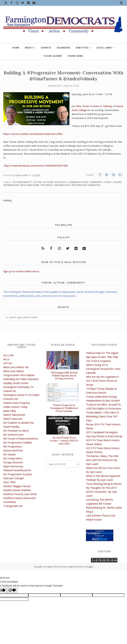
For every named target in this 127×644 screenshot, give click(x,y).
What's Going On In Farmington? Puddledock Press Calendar (64, 408)
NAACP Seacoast (13, 419)
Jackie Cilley (10, 411)
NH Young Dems (13, 458)
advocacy (61, 182)
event (108, 182)
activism (48, 182)
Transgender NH (13, 506)
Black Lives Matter (14, 371)
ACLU (6, 359)
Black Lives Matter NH (16, 367)
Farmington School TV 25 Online (21, 395)
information (11, 185)
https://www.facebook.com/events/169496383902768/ (36, 166)
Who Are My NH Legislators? (102, 377)
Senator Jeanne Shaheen (17, 490)
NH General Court (13, 435)
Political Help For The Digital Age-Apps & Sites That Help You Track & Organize (102, 357)
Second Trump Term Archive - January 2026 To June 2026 (64, 441)
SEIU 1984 (9, 482)
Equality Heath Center (16, 383)
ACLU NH (9, 355)
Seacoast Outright (14, 478)
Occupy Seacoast (13, 462)
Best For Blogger (86, 567)
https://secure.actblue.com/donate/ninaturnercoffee (33, 134)
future (117, 182)
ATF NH (8, 363)
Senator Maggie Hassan (17, 486)
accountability (22, 182)
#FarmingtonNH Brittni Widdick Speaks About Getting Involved (64, 376)
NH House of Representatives (21, 438)
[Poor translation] (12, 590)
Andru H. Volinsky (103, 106)
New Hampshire (30, 185)
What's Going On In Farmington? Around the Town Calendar (103, 369)
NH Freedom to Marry (16, 431)
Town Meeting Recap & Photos (104, 484)
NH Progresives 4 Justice (18, 474)
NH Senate (10, 454)
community (96, 182)
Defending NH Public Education (21, 379)
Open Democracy (13, 466)
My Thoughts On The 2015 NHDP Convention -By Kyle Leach (101, 492)
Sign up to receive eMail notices (21, 271)
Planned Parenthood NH (17, 470)
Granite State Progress (17, 403)
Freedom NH (11, 399)
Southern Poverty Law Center (20, 494)
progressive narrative (86, 185)
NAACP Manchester (14, 415)
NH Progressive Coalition (18, 442)
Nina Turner (83, 106)
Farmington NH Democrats (55, 567)
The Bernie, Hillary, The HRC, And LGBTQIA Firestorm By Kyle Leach (103, 460)
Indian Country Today (15, 407)
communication (78, 182)
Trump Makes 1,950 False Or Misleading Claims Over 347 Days (103, 416)
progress (47, 185)
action (37, 182)
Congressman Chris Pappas (19, 375)
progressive (62, 185)
